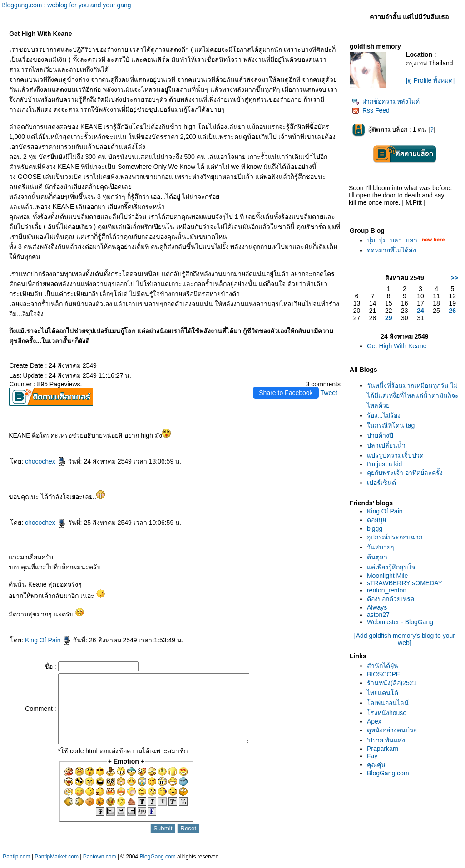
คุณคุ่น (376, 764)
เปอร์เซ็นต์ (381, 483)
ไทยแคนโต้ (383, 693)
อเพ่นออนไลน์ (388, 703)
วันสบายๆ (381, 547)
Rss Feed (371, 110)
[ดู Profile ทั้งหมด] (430, 80)
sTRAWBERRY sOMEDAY (405, 583)
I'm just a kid (384, 464)
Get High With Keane (397, 346)
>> (455, 278)
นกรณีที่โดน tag (391, 425)
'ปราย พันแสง (386, 740)
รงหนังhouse (387, 713)
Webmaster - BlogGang (400, 622)
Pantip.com (16, 863)
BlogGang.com (388, 773)
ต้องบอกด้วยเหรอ (391, 599)
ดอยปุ (376, 520)
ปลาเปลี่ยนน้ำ (386, 445)
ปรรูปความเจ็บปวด (395, 455)
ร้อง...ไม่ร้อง (384, 415)
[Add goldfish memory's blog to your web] (405, 639)
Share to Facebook (286, 393)
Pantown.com (100, 863)
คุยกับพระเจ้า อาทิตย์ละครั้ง (405, 473)
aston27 (378, 615)
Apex (374, 721)
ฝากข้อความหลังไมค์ (386, 101)
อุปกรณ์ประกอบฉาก (395, 537)
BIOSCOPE (383, 674)
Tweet (329, 393)
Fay (372, 756)
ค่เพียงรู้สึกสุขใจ (391, 567)
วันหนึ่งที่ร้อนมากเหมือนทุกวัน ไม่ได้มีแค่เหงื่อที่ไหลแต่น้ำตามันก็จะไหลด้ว (413, 395)
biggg (375, 528)
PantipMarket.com (57, 863)
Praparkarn (383, 749)
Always (377, 607)
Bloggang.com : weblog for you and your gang (66, 5)
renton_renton (387, 590)
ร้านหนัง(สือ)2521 (392, 683)
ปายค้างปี (380, 435)
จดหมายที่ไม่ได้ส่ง (391, 250)
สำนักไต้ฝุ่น (383, 666)
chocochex (46, 461)
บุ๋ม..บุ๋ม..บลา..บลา (392, 240)
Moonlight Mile (387, 576)
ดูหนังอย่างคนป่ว (392, 730)
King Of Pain (48, 640)
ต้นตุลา (377, 557)
